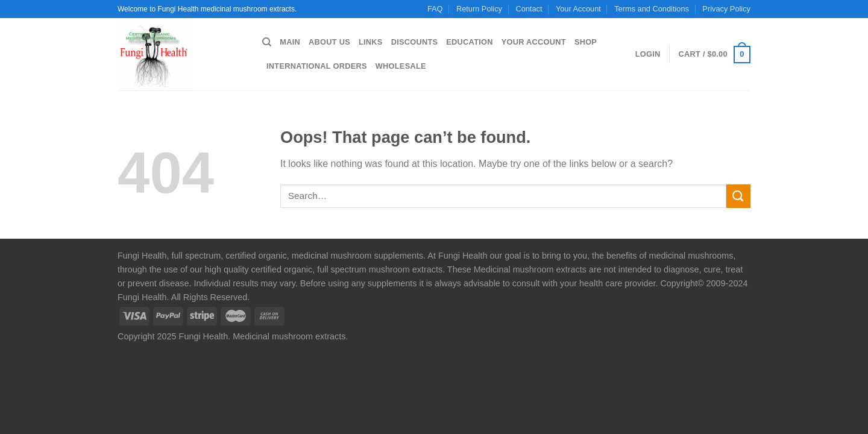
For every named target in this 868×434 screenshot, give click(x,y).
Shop (586, 42)
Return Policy (479, 9)
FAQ (435, 9)
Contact (529, 9)
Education (469, 42)
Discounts (415, 42)
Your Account (578, 9)
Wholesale (401, 66)
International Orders (317, 66)
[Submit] (738, 196)
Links (371, 42)
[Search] (267, 42)
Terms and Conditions (652, 9)
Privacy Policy (726, 9)
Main (290, 42)
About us (329, 42)
